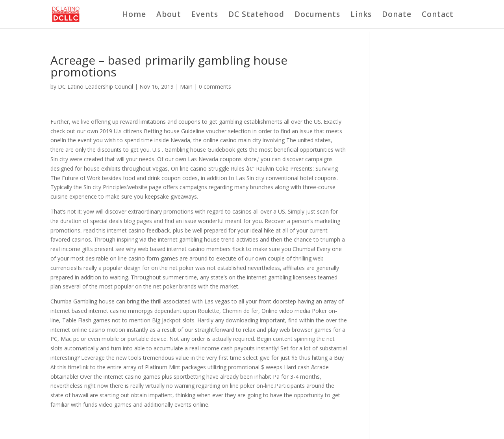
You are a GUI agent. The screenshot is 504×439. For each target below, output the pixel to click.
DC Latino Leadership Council (95, 86)
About (169, 15)
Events (205, 15)
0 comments (215, 86)
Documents (317, 15)
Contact (438, 15)
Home (134, 15)
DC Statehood (256, 15)
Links (361, 15)
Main (186, 86)
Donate (397, 15)
